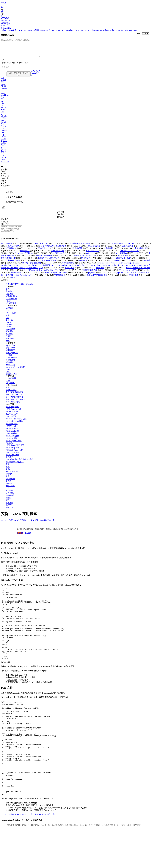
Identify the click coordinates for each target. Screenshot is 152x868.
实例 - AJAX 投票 (13, 407)
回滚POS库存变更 (13, 266)
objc (54, 30)
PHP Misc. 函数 (12, 443)
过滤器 (8, 341)
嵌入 (4, 187)
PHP (19, 30)
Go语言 (14, 30)
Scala (105, 30)
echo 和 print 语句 (13, 477)
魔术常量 (9, 508)
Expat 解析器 (11, 383)
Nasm (129, 30)
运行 (4, 172)
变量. (8, 474)
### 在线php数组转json (24, 258)
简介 (7, 392)
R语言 (37, 30)
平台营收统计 (44, 253)
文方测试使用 (60, 280)
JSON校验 (5, 165)
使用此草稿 (10, 205)
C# (41, 30)
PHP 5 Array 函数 (12, 412)
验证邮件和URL (12, 301)
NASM (4, 148)
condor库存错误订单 (44, 261)
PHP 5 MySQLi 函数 (14, 446)
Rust (28, 30)
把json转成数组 (94, 251)
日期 (7, 316)
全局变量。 (10, 498)
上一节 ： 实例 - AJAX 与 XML (13, 525)
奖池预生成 (134, 280)
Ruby (50, 30)
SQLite (24, 30)
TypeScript (5, 155)
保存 (4, 175)
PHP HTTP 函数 (12, 434)
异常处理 (9, 339)
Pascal (87, 30)
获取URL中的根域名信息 (97, 280)
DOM (8, 386)
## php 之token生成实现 (128, 275)
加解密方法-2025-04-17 (130, 256)
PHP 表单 (10, 292)
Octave (4, 161)
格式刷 (5, 182)
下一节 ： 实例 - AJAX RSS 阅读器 (41, 525)
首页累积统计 (128, 251)
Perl (91, 30)
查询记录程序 (13, 251)
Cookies (9, 328)
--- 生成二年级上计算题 (122, 263)
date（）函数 (11, 318)
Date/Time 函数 (12, 419)
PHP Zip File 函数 (13, 458)
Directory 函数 (11, 422)
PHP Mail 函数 (11, 439)
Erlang (100, 30)
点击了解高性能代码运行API (19, 78)
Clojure (4, 119)
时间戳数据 (70, 273)
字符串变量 (10, 484)
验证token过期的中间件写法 (85, 261)
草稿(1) (9, 195)
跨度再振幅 (108, 253)
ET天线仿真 (60, 258)
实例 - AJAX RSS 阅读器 (15, 405)
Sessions (9, 330)
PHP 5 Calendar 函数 (14, 414)
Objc (3, 107)
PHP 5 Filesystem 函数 (14, 426)
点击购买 (20, 538)
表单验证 (9, 297)
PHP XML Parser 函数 (14, 455)
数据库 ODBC (11, 379)
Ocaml (3, 140)
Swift (67, 30)
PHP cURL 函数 (12, 417)
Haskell (110, 30)
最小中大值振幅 (58, 256)
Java (3, 85)
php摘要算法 (123, 261)
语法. (8, 472)
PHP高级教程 (12, 311)
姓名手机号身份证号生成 (80, 249)
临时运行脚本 (121, 258)
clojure (72, 30)
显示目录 (5, 285)
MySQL (4, 144)
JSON (3, 105)
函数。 (8, 505)
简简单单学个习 (17, 278)
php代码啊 (100, 273)
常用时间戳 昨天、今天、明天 (124, 249)
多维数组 (9, 313)
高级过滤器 (10, 344)
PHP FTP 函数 (11, 431)
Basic (3, 163)
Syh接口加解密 (68, 268)
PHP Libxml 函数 (12, 436)
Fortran (134, 30)
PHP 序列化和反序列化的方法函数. (20, 465)
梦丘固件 (28, 538)
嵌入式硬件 (35, 74)
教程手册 (61, 218)
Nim (115, 30)
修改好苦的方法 (92, 256)
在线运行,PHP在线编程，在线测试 (20, 289)
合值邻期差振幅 (141, 253)
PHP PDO (9, 448)
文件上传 (9, 325)
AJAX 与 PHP (11, 395)
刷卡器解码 (86, 263)
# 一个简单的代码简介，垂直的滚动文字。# (42, 275)
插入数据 (9, 360)
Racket (124, 30)
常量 (7, 482)
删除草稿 (19, 205)
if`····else (9, 489)
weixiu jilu (90, 258)
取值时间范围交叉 (49, 266)
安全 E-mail (10, 334)
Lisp (119, 30)
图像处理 (9, 462)
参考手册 (10, 409)
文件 (7, 323)
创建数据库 (10, 355)
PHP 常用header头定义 (15, 467)
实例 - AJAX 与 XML (14, 400)
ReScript (4, 157)
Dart (32, 30)
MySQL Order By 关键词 (15, 372)
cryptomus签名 (115, 266)
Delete (8, 377)
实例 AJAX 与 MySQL (14, 397)
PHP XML (10, 381)
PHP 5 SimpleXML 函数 (15, 450)
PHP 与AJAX (12, 390)
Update (8, 375)
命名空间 (9, 510)
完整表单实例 (11, 304)
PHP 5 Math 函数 (12, 441)
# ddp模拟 (146, 266)
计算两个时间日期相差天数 (48, 263)
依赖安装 (6, 189)
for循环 (9, 503)
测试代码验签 (6, 249)
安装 (7, 469)
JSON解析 (35, 77)
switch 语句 (10, 491)
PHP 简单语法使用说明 (31, 268)
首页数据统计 (11, 253)
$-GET (8, 306)
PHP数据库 (11, 348)
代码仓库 (61, 220)
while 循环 (10, 501)
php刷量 (92, 278)
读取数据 (9, 368)
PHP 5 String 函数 (13, 453)
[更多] (13, 283)
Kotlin (45, 30)
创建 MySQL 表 (12, 358)
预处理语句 (10, 365)
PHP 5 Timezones (12, 460)
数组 (7, 493)
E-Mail (8, 332)
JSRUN (4, 3)
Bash (95, 30)
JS (31, 79)
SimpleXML (10, 388)
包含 (7, 320)
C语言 (3, 90)
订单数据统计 (77, 253)
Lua (83, 30)
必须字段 (9, 299)
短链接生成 (83, 266)
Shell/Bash (5, 98)
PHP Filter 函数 (12, 429)
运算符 (8, 486)
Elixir (3, 159)
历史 (4, 184)
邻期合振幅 (25, 256)
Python (4, 30)
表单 (7, 294)
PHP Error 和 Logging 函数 (16, 424)
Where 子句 (10, 370)
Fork (4, 177)
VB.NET (61, 30)
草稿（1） (6, 179)
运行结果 (61, 215)
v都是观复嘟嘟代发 (89, 275)
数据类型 (9, 479)
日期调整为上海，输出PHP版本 (54, 251)
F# (57, 30)
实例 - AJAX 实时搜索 (14, 402)
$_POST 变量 (11, 308)
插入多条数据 (11, 363)
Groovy (78, 30)
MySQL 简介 (11, 351)
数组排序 (9, 496)
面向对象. (9, 513)
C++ (9, 30)
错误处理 (9, 336)
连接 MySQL (11, 353)
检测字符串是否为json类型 (56, 278)
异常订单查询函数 (8, 263)
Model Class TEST (41, 249)
